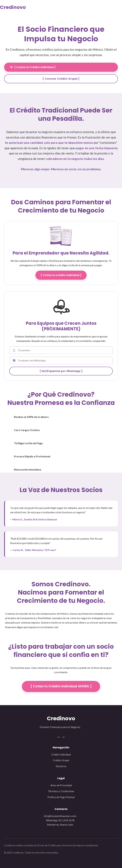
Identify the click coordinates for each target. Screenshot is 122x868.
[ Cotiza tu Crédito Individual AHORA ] (61, 686)
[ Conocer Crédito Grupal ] (61, 79)
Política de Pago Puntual (61, 797)
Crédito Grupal (61, 760)
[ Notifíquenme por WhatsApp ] (61, 371)
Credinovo (13, 7)
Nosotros (61, 766)
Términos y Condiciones (61, 791)
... (59, 736)
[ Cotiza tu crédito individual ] (61, 275)
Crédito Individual (61, 754)
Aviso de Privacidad (61, 785)
